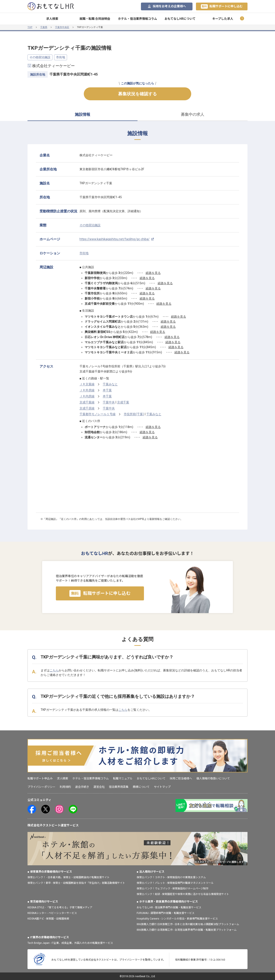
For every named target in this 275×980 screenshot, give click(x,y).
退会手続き (82, 787)
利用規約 (65, 787)
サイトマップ (162, 787)
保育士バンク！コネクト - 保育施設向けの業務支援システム (171, 877)
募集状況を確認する (137, 94)
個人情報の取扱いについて (213, 778)
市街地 (61, 57)
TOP (30, 27)
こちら (54, 670)
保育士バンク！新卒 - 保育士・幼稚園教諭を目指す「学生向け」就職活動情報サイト (76, 883)
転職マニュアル (123, 778)
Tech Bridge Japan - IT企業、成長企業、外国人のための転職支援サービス (70, 943)
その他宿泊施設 (40, 57)
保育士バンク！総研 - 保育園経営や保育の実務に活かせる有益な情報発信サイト (183, 894)
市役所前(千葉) (134, 414)
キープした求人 (223, 19)
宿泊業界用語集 (119, 787)
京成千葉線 (87, 402)
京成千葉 (123, 402)
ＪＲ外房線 (87, 390)
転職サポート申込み (40, 778)
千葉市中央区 (62, 27)
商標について (141, 787)
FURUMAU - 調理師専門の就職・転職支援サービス (166, 913)
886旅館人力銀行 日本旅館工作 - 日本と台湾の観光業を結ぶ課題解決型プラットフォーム (188, 924)
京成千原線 (87, 408)
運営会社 (99, 787)
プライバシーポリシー (41, 787)
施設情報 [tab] (82, 114)
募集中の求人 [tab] (192, 114)
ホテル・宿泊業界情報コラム (137, 19)
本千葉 (107, 390)
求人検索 (52, 19)
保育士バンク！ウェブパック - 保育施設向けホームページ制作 (173, 889)
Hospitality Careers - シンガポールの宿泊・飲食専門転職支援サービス (177, 919)
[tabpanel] (137, 331)
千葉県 (44, 27)
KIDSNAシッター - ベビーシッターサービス (52, 913)
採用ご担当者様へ (181, 778)
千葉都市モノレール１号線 (98, 414)
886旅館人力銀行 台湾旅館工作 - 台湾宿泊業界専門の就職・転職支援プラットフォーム (187, 930)
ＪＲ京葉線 (87, 384)
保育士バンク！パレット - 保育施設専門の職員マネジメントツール (175, 883)
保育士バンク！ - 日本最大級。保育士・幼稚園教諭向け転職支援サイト (69, 877)
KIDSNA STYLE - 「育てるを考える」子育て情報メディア (60, 907)
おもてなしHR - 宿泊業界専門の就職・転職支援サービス (169, 907)
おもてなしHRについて (180, 19)
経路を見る (153, 273)
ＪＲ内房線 (87, 396)
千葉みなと (110, 384)
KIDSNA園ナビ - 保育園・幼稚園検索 (48, 919)
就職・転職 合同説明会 (95, 19)
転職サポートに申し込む (222, 6)
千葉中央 (109, 402)
